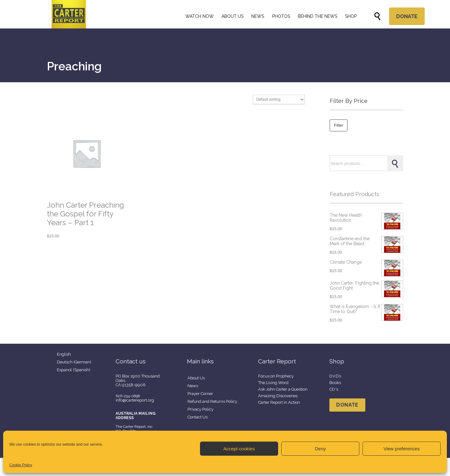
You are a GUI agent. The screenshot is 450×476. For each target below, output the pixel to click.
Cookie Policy (21, 465)
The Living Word (273, 383)
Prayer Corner (200, 394)
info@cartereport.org (135, 400)
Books (335, 383)
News (193, 386)
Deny (320, 449)
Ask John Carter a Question (283, 389)
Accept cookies (239, 449)
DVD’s (335, 376)
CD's (334, 389)
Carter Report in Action (279, 402)
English (64, 354)
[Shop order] (279, 99)
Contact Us (197, 417)
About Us (196, 378)
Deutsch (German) (74, 362)
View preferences (402, 449)
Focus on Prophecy (276, 376)
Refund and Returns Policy (212, 401)
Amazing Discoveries (278, 396)
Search (395, 163)
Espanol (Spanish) (74, 370)
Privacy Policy (200, 409)
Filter (339, 125)
